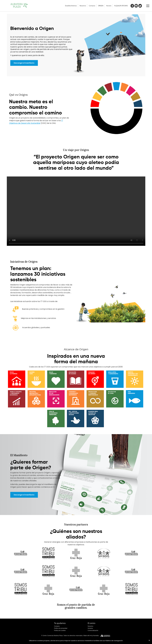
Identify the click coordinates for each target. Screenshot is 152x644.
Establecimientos (71, 6)
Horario (109, 6)
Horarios (90, 628)
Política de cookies (60, 631)
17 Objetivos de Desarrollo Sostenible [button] (36, 122)
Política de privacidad (61, 628)
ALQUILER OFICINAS (121, 6)
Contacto (92, 6)
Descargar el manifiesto (24, 63)
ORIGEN (101, 6)
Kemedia (96, 636)
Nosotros (83, 6)
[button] (17, 379)
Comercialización (93, 631)
